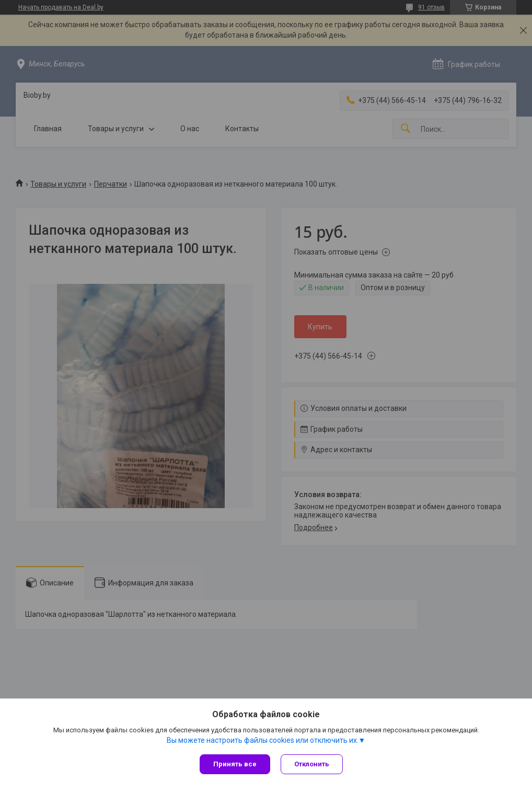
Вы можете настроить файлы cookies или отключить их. (263, 740)
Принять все (235, 764)
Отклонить (312, 764)
